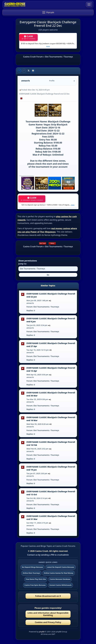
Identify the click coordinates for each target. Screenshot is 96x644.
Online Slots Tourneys (31, 573)
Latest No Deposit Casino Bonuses (61, 567)
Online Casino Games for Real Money (59, 573)
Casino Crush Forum (33, 57)
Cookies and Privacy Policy (48, 622)
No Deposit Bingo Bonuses (32, 567)
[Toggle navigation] (89, 5)
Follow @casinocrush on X (48, 596)
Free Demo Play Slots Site (36, 579)
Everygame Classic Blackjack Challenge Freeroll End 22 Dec (48, 24)
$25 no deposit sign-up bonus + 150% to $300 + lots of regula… (48, 205)
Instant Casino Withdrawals (60, 585)
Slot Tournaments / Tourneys (59, 57)
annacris (30, 303)
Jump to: (23, 264)
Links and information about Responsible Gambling (48, 614)
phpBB (42, 632)
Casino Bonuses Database (60, 579)
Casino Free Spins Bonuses (35, 585)
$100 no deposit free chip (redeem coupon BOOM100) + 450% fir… (48, 45)
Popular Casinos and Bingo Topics (36, 546)
